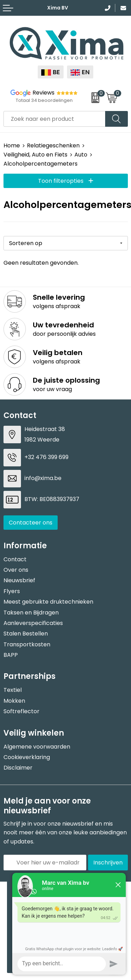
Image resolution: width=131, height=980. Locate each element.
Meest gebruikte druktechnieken (48, 602)
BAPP (11, 655)
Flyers (12, 591)
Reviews (43, 93)
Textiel (13, 690)
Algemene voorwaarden (37, 747)
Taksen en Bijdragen (31, 613)
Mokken (14, 701)
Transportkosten (27, 644)
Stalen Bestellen (26, 634)
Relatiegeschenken (53, 145)
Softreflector (21, 711)
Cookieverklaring (27, 757)
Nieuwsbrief (19, 580)
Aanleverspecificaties (33, 623)
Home (12, 145)
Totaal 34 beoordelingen (44, 100)
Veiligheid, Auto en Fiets (35, 155)
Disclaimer (18, 768)
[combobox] (54, 119)
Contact (15, 559)
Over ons (16, 570)
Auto (81, 155)
